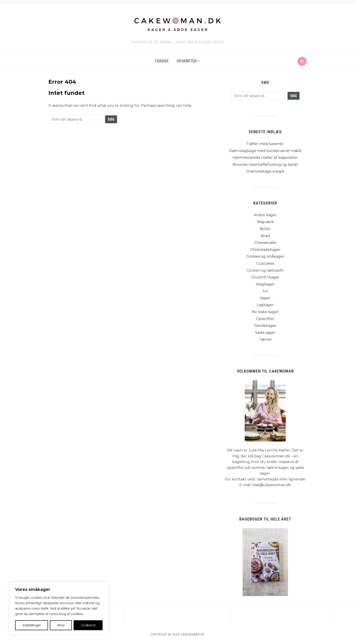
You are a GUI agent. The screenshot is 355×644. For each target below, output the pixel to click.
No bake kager (265, 312)
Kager (265, 298)
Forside (162, 61)
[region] (59, 608)
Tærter (265, 339)
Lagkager (265, 305)
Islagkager (265, 284)
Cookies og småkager (265, 256)
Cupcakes (265, 263)
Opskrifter (187, 61)
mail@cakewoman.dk (272, 485)
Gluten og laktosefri (265, 270)
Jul (265, 291)
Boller (265, 229)
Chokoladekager (265, 250)
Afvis (61, 625)
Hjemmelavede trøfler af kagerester (265, 158)
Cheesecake (265, 243)
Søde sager (265, 333)
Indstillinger (32, 625)
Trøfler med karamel (265, 144)
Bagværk (265, 222)
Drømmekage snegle (265, 171)
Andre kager (265, 215)
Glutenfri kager (265, 277)
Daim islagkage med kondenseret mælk (265, 151)
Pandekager (265, 326)
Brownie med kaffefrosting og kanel (265, 165)
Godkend (88, 625)
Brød (265, 236)
